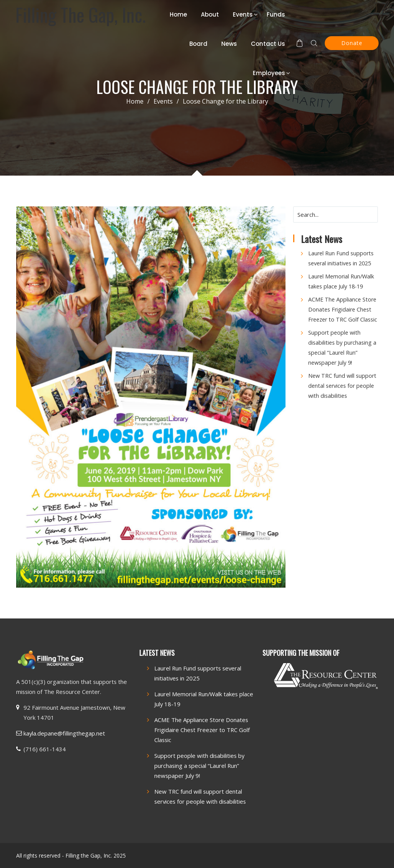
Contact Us (268, 44)
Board (198, 44)
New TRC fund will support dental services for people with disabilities (342, 386)
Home (178, 14)
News (229, 44)
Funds (276, 14)
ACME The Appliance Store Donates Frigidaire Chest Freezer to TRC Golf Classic (343, 309)
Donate (352, 43)
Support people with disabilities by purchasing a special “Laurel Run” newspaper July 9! (199, 766)
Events (243, 14)
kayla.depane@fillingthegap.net (64, 733)
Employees (269, 73)
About (210, 14)
